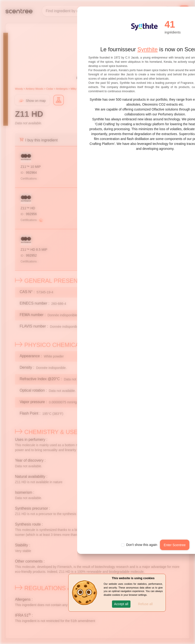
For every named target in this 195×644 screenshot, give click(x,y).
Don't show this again (142, 545)
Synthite (148, 49)
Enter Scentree (175, 545)
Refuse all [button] (145, 604)
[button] (121, 604)
